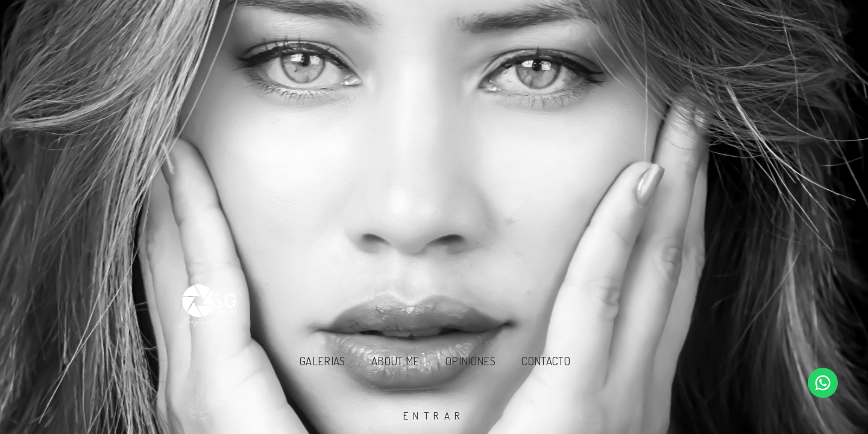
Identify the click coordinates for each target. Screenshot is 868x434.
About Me (395, 361)
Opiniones (470, 361)
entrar (434, 416)
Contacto (546, 361)
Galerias (322, 361)
